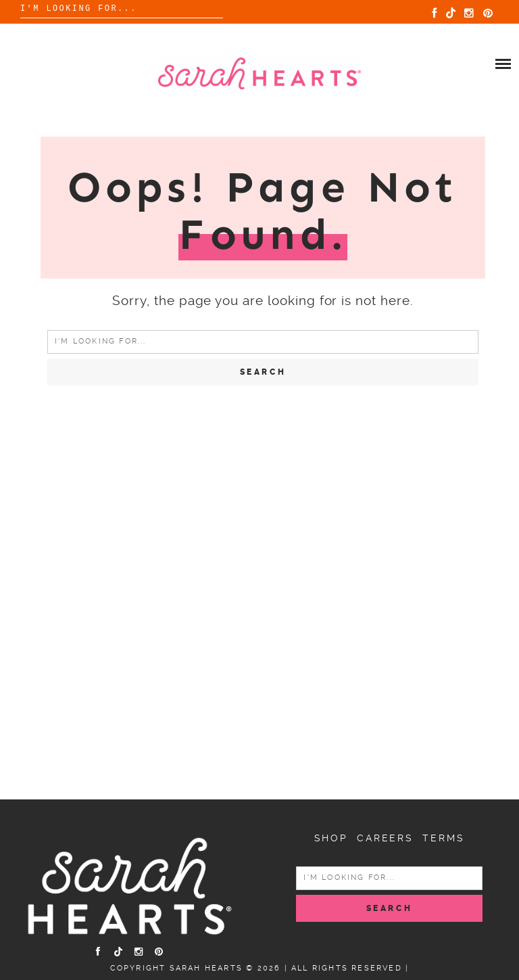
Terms (443, 838)
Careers (385, 838)
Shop (331, 838)
